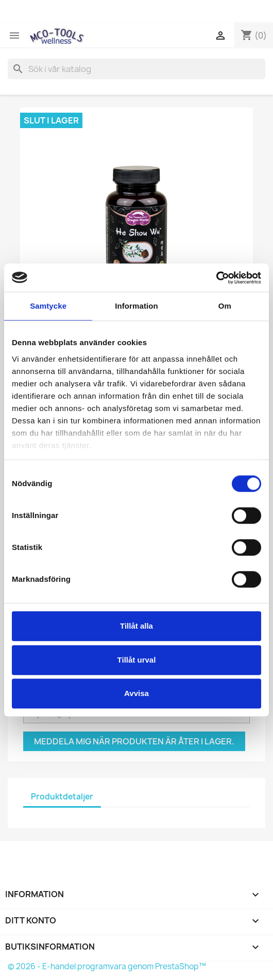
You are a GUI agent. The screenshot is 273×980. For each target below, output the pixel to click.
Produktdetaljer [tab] (62, 797)
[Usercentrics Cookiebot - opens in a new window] (216, 278)
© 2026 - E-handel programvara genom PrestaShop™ (107, 966)
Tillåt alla (136, 626)
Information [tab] (136, 306)
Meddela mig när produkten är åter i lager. (134, 741)
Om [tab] (225, 306)
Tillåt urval (137, 660)
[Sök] (136, 69)
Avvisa (136, 693)
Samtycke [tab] (48, 306)
